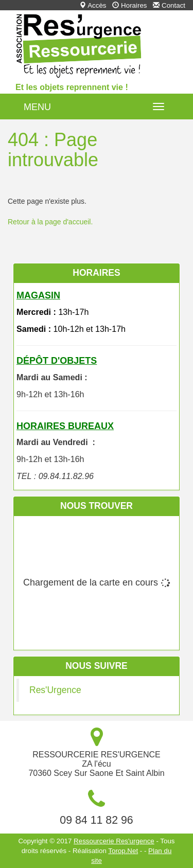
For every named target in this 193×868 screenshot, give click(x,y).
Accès (93, 5)
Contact (169, 5)
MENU (37, 107)
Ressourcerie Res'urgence (114, 841)
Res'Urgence (55, 690)
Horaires (129, 5)
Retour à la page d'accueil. (50, 222)
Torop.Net (123, 851)
